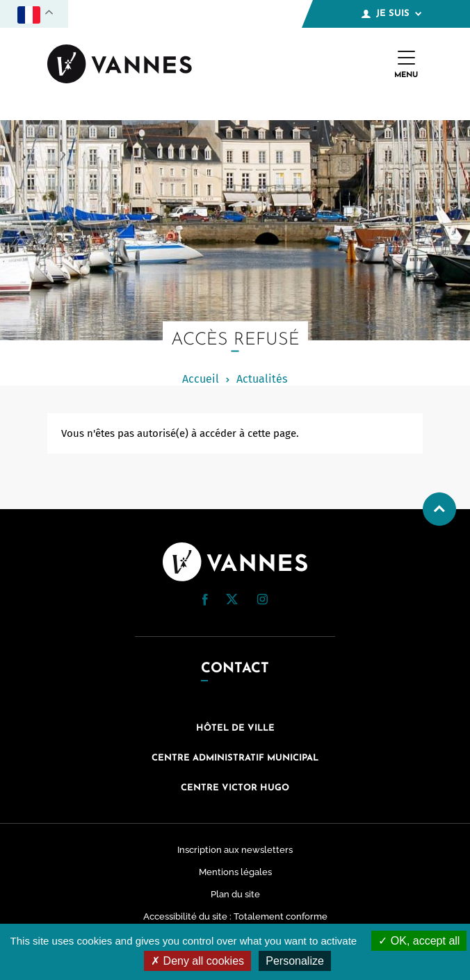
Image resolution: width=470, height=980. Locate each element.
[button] (205, 600)
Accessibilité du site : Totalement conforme (235, 916)
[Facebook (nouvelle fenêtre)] (205, 602)
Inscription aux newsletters (235, 850)
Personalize (295, 961)
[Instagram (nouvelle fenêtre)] (262, 601)
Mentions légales (235, 872)
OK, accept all (419, 941)
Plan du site (235, 894)
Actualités (262, 379)
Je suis (391, 14)
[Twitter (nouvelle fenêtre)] (232, 601)
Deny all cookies (197, 961)
